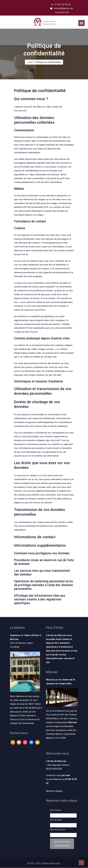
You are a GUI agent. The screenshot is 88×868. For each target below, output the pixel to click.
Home (30, 62)
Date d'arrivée (56, 810)
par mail (66, 775)
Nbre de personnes (58, 830)
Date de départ (56, 820)
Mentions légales (54, 791)
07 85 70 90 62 (61, 4)
